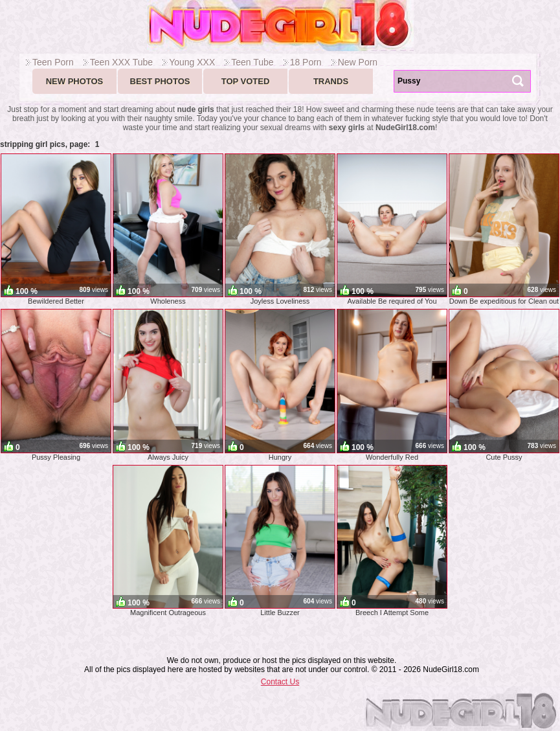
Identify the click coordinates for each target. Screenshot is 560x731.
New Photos (75, 81)
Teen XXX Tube (121, 62)
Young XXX (192, 62)
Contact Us (280, 682)
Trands (331, 81)
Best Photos (160, 81)
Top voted (246, 81)
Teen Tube (252, 62)
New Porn (358, 62)
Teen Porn (53, 62)
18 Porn (306, 62)
